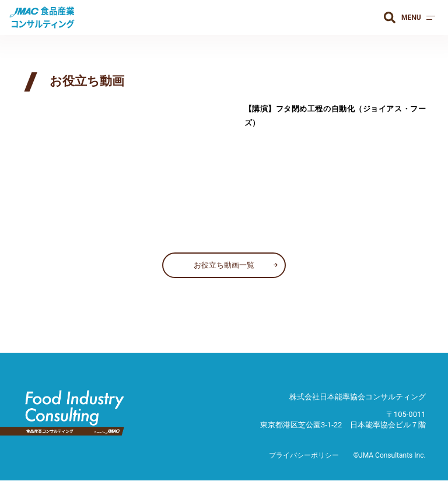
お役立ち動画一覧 (224, 265)
